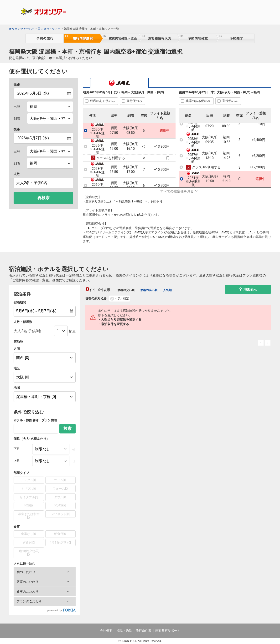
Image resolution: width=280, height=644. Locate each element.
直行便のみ (134, 101)
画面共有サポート (168, 631)
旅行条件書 (143, 631)
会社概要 (106, 631)
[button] (45, 572)
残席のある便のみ (102, 101)
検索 (67, 429)
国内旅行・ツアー (49, 29)
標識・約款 (124, 631)
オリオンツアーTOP (22, 29)
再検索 (44, 198)
